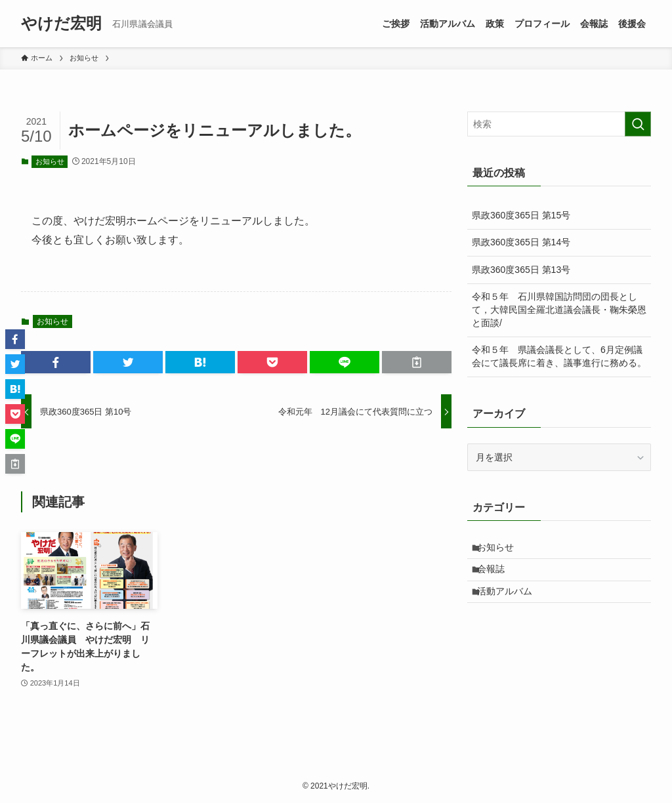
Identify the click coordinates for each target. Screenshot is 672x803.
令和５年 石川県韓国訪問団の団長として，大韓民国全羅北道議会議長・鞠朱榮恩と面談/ (559, 309)
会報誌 (497, 577)
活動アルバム (511, 604)
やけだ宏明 (61, 24)
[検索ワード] (559, 124)
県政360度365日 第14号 (521, 242)
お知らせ (50, 161)
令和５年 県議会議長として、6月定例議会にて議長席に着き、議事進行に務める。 (559, 356)
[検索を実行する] (638, 124)
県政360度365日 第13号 (521, 270)
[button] (56, 362)
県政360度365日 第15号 (521, 215)
